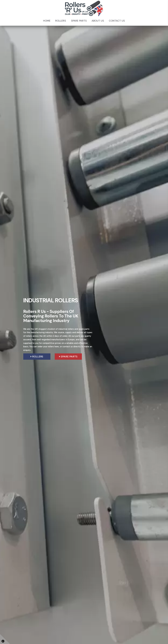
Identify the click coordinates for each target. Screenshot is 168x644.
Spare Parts (79, 21)
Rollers (61, 21)
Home (47, 21)
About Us (98, 21)
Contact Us (117, 21)
